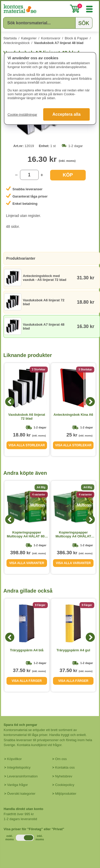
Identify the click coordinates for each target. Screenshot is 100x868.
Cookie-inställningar (22, 115)
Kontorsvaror (51, 38)
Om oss (61, 759)
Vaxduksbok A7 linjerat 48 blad (59, 43)
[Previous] (10, 402)
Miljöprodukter (66, 794)
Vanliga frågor (17, 785)
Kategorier (29, 38)
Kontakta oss (65, 767)
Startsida (10, 38)
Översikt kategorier (21, 794)
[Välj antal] (29, 175)
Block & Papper (76, 38)
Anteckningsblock (16, 43)
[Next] (90, 402)
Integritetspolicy (19, 767)
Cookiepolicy (65, 785)
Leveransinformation (22, 776)
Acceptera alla (67, 114)
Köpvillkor (14, 759)
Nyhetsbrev (64, 776)
